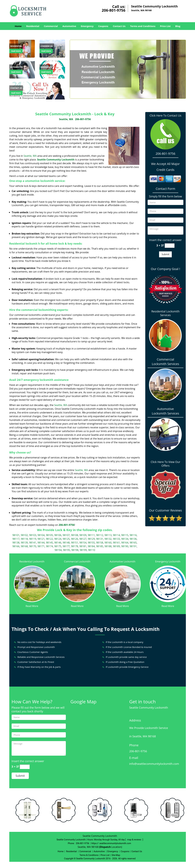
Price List (165, 26)
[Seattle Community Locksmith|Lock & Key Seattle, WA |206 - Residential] (16, 46)
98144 (41, 543)
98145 (49, 543)
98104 (41, 535)
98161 (116, 543)
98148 (66, 543)
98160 (108, 543)
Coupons (103, 26)
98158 (100, 543)
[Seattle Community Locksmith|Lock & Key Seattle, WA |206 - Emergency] (46, 67)
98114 (116, 535)
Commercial (51, 26)
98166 (16, 546)
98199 (83, 550)
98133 (116, 539)
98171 (41, 546)
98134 (125, 539)
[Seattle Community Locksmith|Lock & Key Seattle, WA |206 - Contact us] (16, 88)
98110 (92, 550)
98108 (74, 535)
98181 (83, 546)
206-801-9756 (114, 10)
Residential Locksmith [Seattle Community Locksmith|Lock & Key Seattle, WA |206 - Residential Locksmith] (32, 561)
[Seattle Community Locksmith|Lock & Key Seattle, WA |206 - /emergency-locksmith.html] (168, 584)
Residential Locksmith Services (165, 313)
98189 (116, 546)
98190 (125, 546)
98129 (91, 539)
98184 (91, 546)
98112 (100, 535)
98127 (83, 539)
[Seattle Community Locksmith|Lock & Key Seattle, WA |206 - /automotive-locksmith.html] (123, 584)
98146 (58, 543)
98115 (125, 535)
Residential (33, 26)
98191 (133, 546)
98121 (41, 539)
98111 (91, 535)
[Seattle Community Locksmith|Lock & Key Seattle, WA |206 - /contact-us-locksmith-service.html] (37, 90)
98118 (24, 539)
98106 (58, 535)
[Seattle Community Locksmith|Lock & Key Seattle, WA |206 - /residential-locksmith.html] (32, 584)
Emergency (87, 26)
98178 (74, 546)
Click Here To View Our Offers (165, 464)
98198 (75, 550)
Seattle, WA (66, 119)
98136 (133, 539)
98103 (33, 535)
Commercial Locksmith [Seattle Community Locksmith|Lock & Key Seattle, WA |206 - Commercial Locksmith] (77, 561)
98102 (24, 535)
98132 (108, 539)
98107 (66, 535)
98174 (49, 546)
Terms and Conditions (143, 26)
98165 (133, 543)
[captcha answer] (170, 246)
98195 (66, 550)
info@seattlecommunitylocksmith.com (154, 764)
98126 (74, 539)
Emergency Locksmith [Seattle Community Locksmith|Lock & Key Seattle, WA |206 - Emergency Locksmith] (168, 561)
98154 (83, 543)
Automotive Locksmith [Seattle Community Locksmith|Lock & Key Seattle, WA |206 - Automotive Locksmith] (122, 561)
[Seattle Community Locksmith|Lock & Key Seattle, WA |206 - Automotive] (17, 67)
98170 (33, 546)
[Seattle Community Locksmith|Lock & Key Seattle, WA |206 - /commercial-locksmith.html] (77, 584)
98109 (83, 535)
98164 (125, 543)
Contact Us (119, 26)
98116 (133, 535)
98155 (91, 543)
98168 (24, 546)
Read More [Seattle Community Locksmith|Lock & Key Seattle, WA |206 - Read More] (32, 606)
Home (18, 26)
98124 (58, 539)
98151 (74, 543)
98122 (49, 539)
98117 (16, 539)
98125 (66, 539)
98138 (16, 543)
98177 (66, 546)
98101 (16, 535)
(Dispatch (105, 847)
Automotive (69, 26)
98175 (58, 546)
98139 (24, 543)
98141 (33, 543)
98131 (100, 539)
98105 (49, 535)
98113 (108, 535)
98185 (100, 546)
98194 (58, 550)
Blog (178, 26)
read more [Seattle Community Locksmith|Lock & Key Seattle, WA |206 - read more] (16, 51)
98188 (108, 546)
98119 (33, 539)
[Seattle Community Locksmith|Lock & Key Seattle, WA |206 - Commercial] (47, 46)
